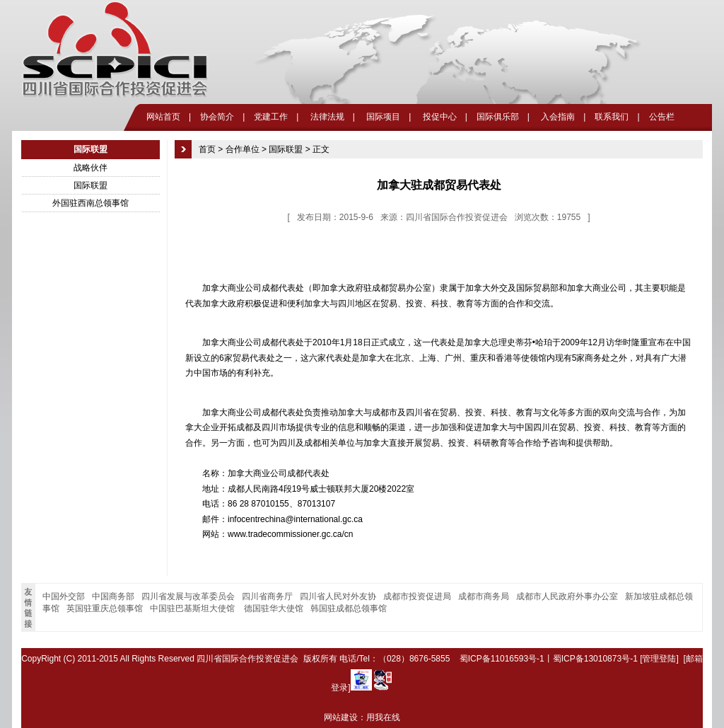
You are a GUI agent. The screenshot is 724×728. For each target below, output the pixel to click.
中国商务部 (113, 596)
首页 (207, 149)
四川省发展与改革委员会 (188, 596)
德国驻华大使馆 (274, 608)
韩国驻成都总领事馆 (349, 608)
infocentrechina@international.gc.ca (295, 519)
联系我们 (612, 117)
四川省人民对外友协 (338, 596)
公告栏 (662, 117)
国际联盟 (90, 185)
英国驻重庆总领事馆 (105, 608)
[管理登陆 (658, 659)
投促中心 (438, 117)
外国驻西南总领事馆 (90, 203)
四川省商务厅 (267, 596)
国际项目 (382, 117)
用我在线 (383, 717)
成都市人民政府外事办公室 (567, 596)
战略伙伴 (90, 168)
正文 (321, 149)
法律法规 (326, 117)
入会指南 (557, 117)
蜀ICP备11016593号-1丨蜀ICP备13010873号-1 (549, 659)
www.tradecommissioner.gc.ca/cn (290, 534)
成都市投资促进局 (417, 596)
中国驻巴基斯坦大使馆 (193, 608)
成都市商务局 (484, 596)
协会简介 (217, 117)
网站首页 (163, 117)
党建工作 (271, 117)
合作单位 (243, 149)
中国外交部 (64, 596)
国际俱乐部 (498, 117)
